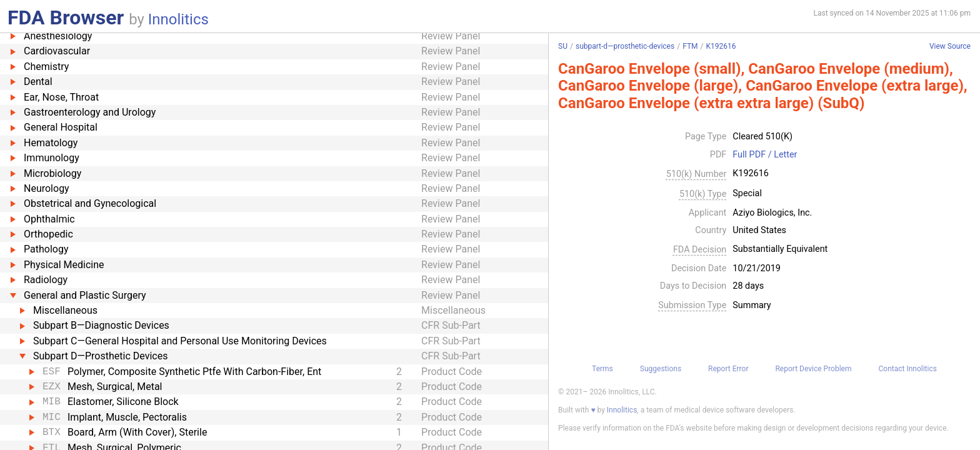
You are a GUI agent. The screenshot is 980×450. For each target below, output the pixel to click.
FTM (690, 46)
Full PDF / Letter (765, 155)
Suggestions (661, 369)
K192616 (721, 46)
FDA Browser (66, 17)
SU (563, 46)
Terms (602, 369)
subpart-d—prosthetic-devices (625, 46)
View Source (950, 47)
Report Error (728, 369)
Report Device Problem (813, 369)
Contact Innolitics (907, 369)
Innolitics (178, 19)
